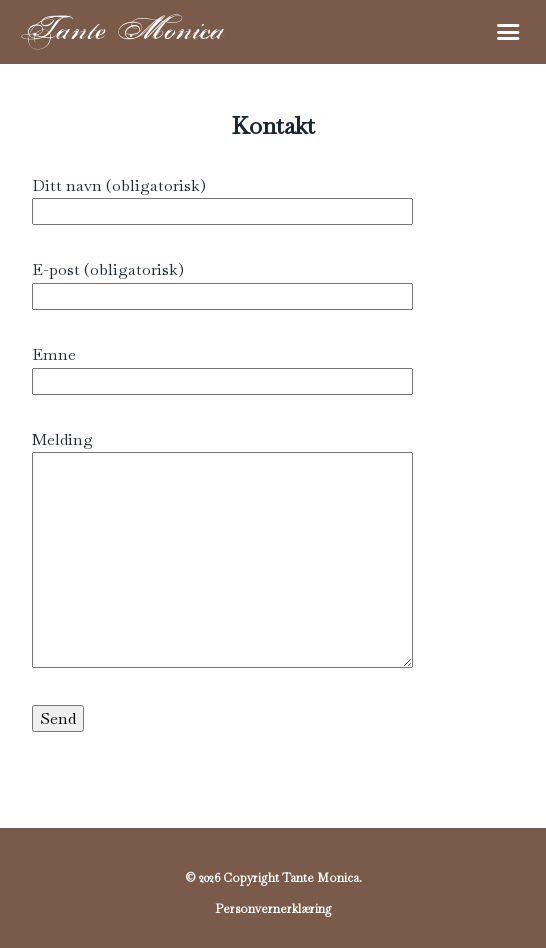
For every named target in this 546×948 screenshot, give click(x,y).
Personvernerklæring (273, 909)
